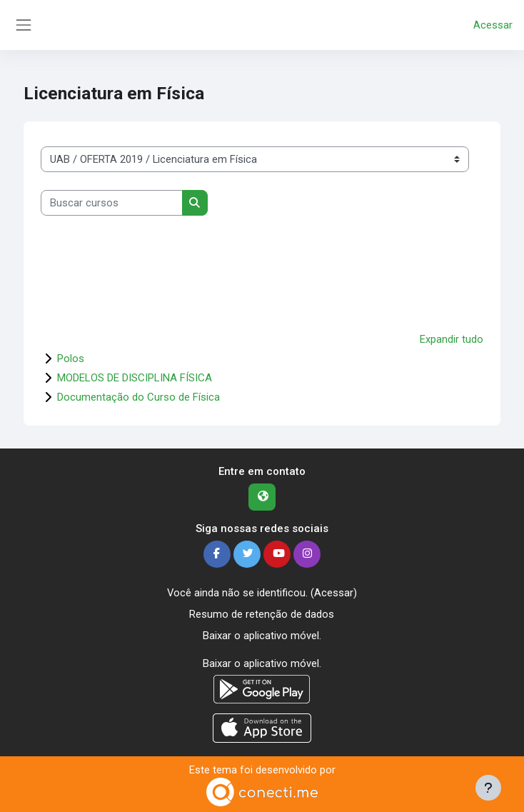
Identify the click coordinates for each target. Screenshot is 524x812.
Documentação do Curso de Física (138, 397)
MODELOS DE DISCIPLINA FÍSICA (135, 378)
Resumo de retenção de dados (262, 614)
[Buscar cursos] (112, 203)
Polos (71, 359)
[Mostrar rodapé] (488, 788)
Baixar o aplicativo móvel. (262, 636)
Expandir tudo (452, 339)
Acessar (493, 25)
